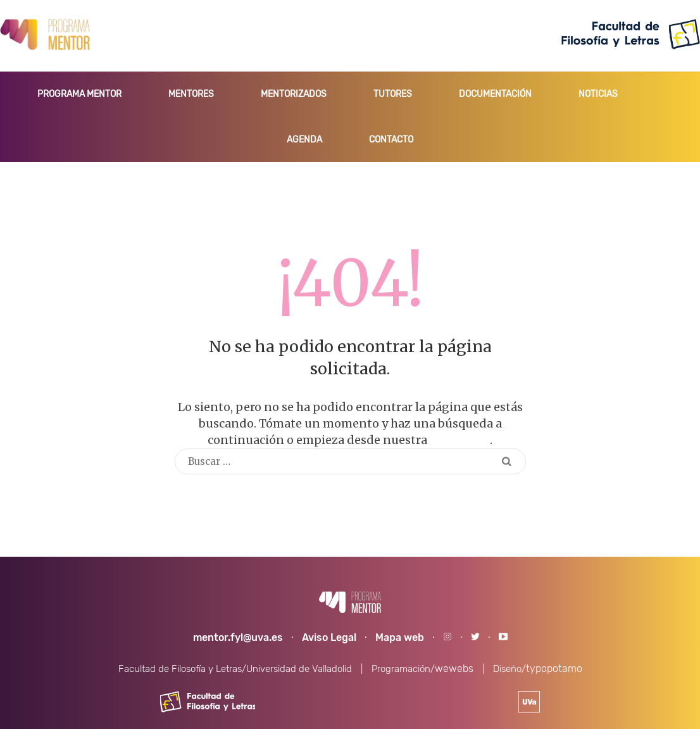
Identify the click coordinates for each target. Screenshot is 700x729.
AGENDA (304, 140)
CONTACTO (391, 140)
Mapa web (400, 637)
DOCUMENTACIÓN (495, 94)
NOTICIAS (598, 94)
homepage (460, 440)
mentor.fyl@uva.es (238, 637)
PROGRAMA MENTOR (79, 94)
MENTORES (191, 94)
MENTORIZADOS (294, 94)
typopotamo (554, 669)
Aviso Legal (329, 637)
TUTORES (393, 94)
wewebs (454, 669)
